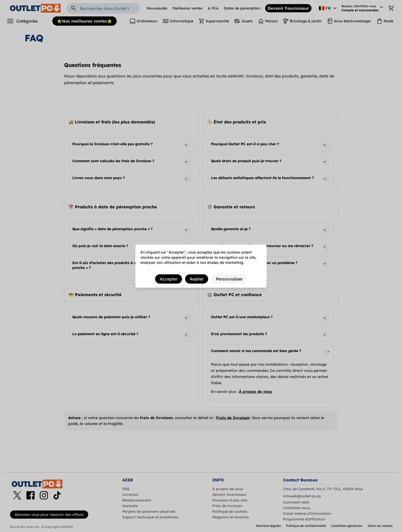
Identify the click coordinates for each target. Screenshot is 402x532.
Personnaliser (229, 279)
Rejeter (197, 279)
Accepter (169, 279)
